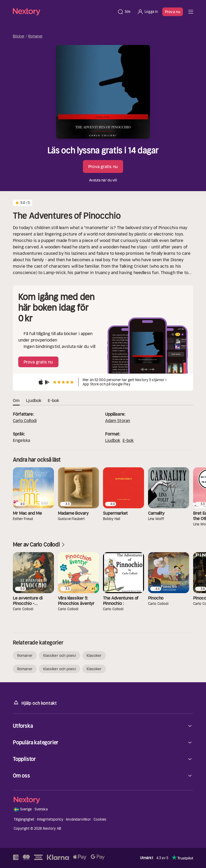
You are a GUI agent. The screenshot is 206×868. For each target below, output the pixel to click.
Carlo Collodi (25, 420)
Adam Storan (118, 420)
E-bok (128, 440)
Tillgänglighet (24, 819)
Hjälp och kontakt (35, 703)
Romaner (35, 36)
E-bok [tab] (53, 401)
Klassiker (94, 655)
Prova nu (173, 12)
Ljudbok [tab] (34, 401)
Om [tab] (16, 401)
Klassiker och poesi (60, 655)
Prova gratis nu (103, 166)
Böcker (19, 36)
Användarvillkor (78, 819)
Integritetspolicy (50, 819)
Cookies (100, 819)
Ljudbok (113, 440)
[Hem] (63, 12)
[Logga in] (147, 12)
